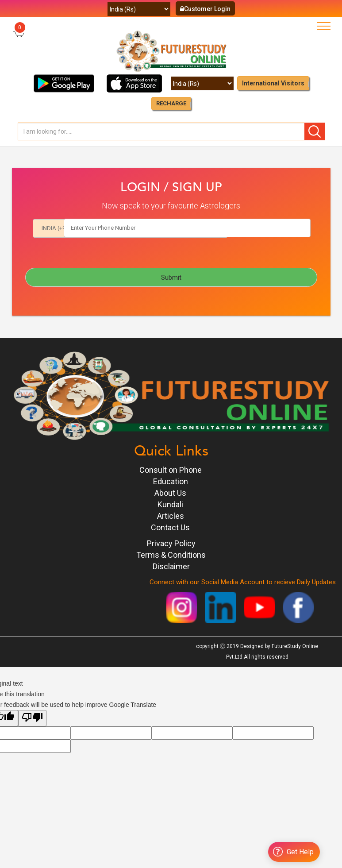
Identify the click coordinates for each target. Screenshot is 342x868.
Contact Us (170, 527)
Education (171, 481)
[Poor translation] (32, 718)
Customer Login (205, 9)
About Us (170, 493)
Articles (171, 516)
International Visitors (273, 83)
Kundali (170, 504)
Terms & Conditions (171, 555)
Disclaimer (171, 566)
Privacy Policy (171, 543)
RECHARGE (171, 103)
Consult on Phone (171, 470)
